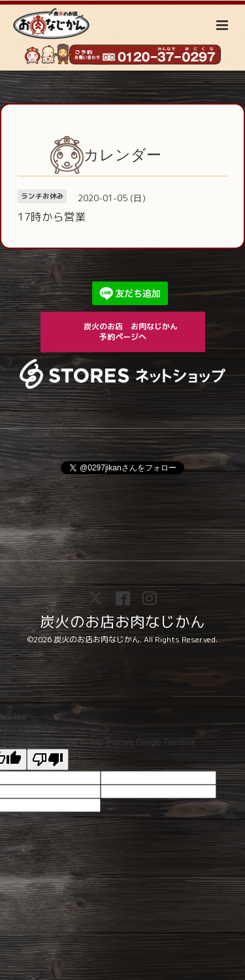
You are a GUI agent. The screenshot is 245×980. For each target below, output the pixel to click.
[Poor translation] (48, 759)
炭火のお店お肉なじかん (122, 621)
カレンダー (122, 155)
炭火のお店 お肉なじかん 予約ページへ (137, 332)
